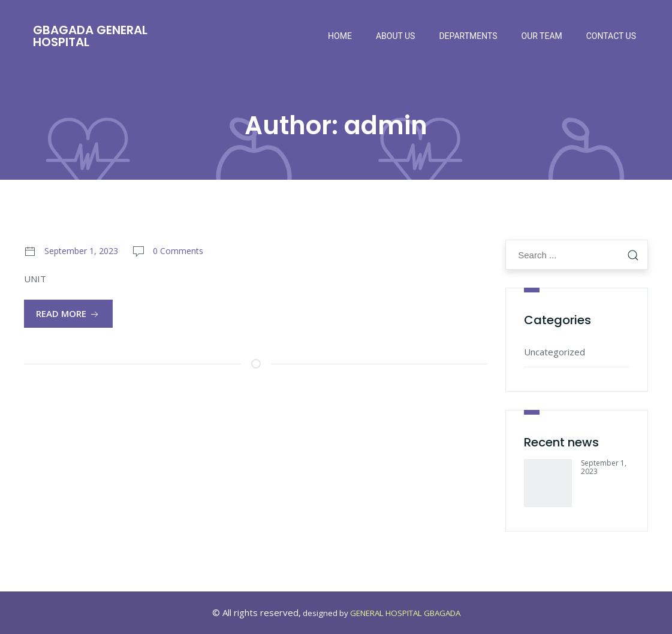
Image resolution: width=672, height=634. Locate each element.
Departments (468, 36)
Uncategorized (555, 352)
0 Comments (178, 251)
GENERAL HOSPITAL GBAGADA (405, 613)
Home (340, 36)
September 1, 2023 (81, 251)
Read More (68, 314)
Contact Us (611, 36)
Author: (336, 126)
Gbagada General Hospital (90, 36)
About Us (396, 36)
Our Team (542, 36)
